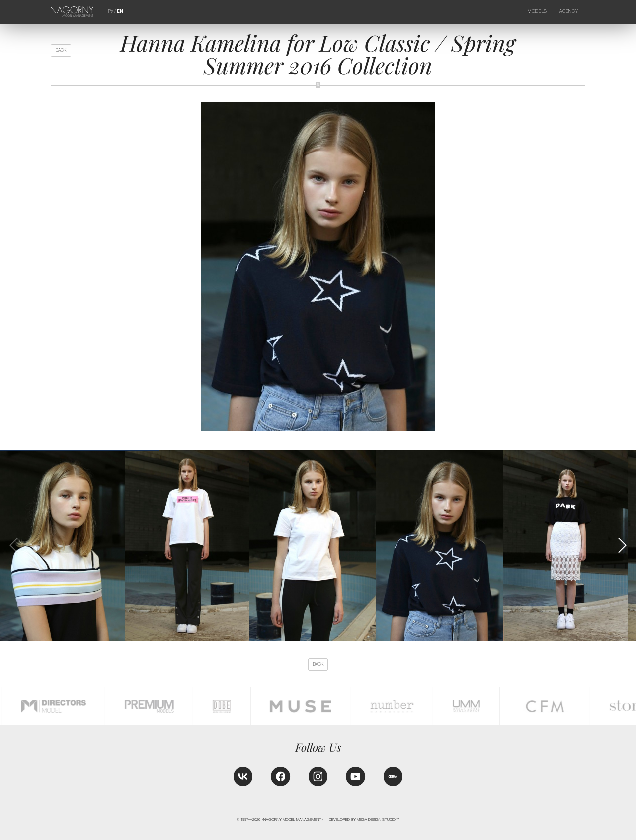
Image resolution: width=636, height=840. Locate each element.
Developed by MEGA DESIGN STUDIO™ (364, 819)
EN (120, 11)
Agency (569, 11)
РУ (111, 11)
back (61, 50)
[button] (622, 545)
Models (537, 11)
